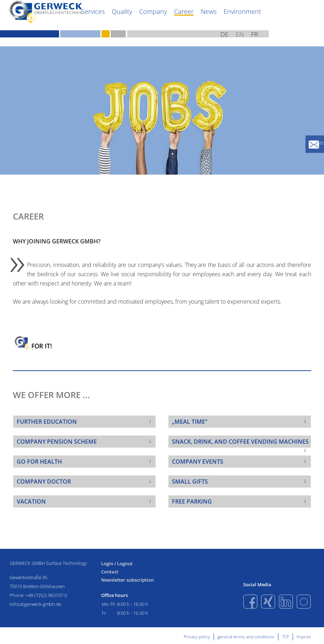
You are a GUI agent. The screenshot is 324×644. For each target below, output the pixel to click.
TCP (286, 637)
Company (222, 19)
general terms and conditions (246, 637)
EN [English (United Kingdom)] (293, 43)
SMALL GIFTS (190, 481)
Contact (110, 572)
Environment (299, 19)
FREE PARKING (192, 501)
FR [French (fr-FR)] (308, 43)
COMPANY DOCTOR (44, 481)
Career (248, 19)
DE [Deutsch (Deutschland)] (277, 43)
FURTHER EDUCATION (47, 422)
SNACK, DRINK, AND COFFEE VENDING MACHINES (240, 442)
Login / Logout (117, 564)
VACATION (31, 501)
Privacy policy (197, 637)
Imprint (304, 637)
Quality (195, 19)
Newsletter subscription (127, 580)
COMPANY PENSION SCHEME (57, 442)
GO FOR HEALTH (39, 462)
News (270, 19)
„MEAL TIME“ (190, 422)
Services (170, 19)
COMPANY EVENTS (198, 462)
